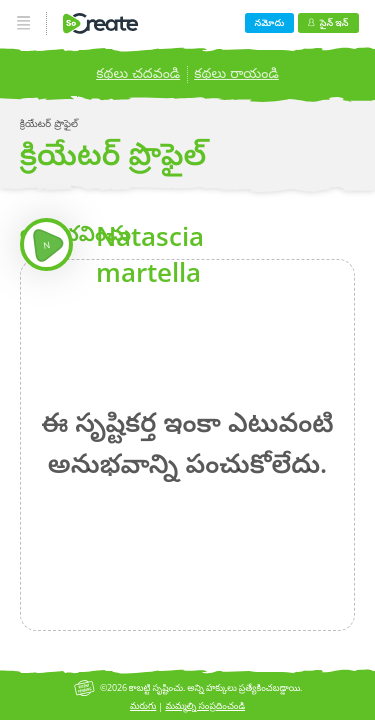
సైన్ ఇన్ (328, 22)
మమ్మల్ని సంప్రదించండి (205, 705)
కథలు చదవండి (138, 72)
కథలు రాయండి (236, 72)
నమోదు (270, 22)
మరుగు (143, 705)
